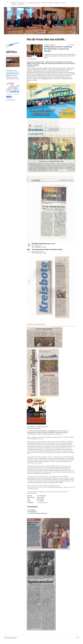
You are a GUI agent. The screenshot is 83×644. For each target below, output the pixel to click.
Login (78, 637)
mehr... (28, 82)
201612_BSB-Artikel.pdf (38, 251)
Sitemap (15, 637)
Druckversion (8, 637)
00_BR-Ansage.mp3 (37, 245)
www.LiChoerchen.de (42, 502)
